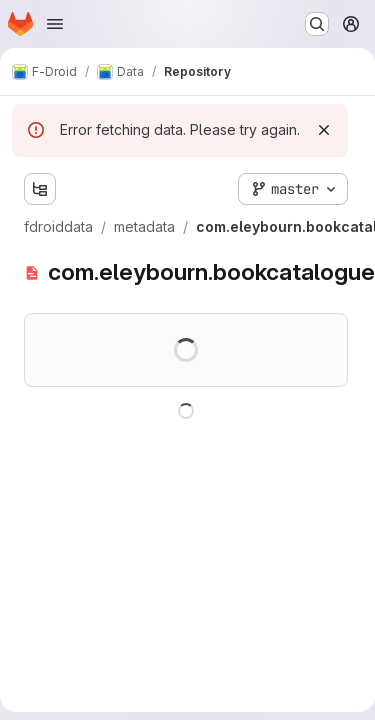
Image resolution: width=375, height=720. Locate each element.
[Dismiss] (324, 130)
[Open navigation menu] (55, 24)
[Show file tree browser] (40, 189)
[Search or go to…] (317, 24)
